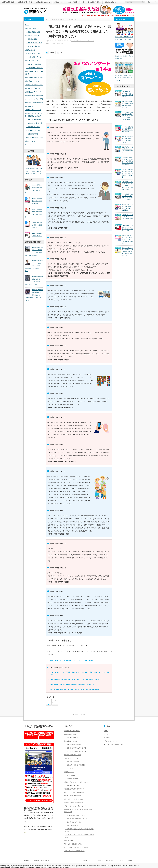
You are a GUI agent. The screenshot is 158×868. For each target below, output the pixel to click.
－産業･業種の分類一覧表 (73, 822)
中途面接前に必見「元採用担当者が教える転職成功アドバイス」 (72, 684)
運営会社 (107, 738)
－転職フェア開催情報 (34, 64)
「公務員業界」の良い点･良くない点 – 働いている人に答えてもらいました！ (128, 197)
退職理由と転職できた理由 (34, 95)
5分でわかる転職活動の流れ (73, 844)
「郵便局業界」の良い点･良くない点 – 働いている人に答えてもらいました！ (128, 228)
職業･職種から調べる (32, 36)
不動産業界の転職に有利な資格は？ (37, 235)
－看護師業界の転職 (33, 32)
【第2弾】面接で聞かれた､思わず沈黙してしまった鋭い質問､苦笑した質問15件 (128, 173)
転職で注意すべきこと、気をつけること (77, 782)
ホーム (27, 25)
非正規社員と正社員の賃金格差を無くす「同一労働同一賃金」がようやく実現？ (124, 78)
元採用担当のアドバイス (33, 92)
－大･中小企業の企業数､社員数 (75, 815)
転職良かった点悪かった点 (34, 85)
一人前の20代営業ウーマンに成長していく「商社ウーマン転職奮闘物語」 (76, 689)
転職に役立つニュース (43, 2)
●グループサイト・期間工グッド (74, 851)
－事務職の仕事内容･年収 (73, 745)
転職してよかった (52, 44)
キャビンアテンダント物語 (34, 99)
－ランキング (70, 768)
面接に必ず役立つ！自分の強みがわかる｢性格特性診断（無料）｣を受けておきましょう (128, 252)
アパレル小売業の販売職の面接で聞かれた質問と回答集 (33, 189)
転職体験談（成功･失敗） (33, 88)
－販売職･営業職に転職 (34, 43)
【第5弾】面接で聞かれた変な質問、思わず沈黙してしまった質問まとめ (128, 129)
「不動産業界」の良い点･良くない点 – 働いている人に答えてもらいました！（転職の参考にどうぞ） (128, 117)
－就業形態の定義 (32, 134)
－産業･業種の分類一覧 (34, 123)
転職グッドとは (30, 141)
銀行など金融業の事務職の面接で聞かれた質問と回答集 (33, 213)
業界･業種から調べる (32, 28)
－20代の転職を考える (34, 57)
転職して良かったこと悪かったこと (75, 806)
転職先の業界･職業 (8, 2)
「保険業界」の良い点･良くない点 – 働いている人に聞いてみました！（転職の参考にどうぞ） (128, 161)
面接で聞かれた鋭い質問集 (34, 78)
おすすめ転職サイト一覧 (76, 2)
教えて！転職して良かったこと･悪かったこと (83, 41)
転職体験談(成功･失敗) (25, 2)
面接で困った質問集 (94, 2)
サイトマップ (29, 145)
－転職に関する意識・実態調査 (75, 765)
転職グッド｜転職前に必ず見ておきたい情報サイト (40, 860)
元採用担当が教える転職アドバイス (75, 789)
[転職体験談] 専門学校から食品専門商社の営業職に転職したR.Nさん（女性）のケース (34, 251)
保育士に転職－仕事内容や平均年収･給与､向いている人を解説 (124, 38)
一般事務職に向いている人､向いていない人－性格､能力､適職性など (128, 94)
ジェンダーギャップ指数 (34, 137)
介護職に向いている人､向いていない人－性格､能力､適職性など (128, 218)
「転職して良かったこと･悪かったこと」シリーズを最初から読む (71, 660)
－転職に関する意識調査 (34, 68)
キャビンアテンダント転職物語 (74, 792)
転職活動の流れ (30, 106)
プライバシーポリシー (111, 741)
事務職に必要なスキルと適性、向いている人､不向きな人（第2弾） (128, 207)
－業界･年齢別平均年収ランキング (76, 819)
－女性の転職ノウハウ (34, 53)
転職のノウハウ (59, 2)
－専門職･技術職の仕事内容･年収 (76, 751)
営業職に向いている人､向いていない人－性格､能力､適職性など (128, 150)
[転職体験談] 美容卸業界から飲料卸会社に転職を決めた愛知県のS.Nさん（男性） (34, 280)
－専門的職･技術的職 (33, 46)
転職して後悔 (60, 44)
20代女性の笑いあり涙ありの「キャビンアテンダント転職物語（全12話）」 (76, 679)
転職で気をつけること (32, 81)
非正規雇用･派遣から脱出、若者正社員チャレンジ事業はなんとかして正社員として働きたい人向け (34, 171)
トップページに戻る (80, 714)
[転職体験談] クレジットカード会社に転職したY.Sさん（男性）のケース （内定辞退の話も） (34, 266)
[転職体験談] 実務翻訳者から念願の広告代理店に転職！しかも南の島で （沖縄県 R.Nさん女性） (34, 295)
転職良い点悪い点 (110, 2)
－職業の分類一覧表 (33, 127)
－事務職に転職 (31, 39)
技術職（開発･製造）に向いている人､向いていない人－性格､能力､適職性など (128, 239)
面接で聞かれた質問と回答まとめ (74, 799)
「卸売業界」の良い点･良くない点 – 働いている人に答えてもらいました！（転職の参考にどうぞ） (128, 186)
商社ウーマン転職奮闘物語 (34, 103)
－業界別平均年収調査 (34, 120)
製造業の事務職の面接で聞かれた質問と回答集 (37, 201)
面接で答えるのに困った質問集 (74, 803)
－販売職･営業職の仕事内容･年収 (76, 748)
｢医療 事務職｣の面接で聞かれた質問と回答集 (37, 225)
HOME (106, 731)
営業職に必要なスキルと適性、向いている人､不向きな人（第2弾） (128, 139)
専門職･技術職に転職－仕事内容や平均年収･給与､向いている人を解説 (128, 104)
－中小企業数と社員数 (34, 130)
